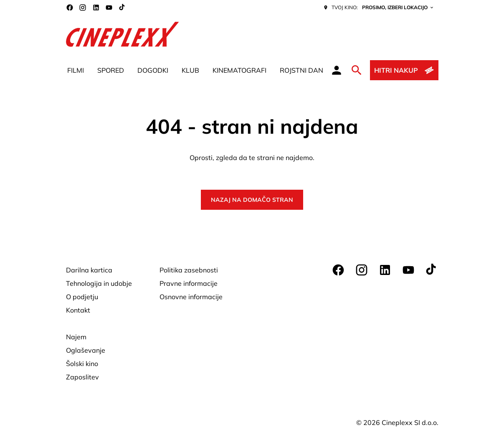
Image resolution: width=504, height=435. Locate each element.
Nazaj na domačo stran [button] (252, 200)
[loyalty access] (337, 70)
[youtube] (109, 8)
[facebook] (70, 8)
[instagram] (83, 8)
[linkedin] (96, 8)
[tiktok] (122, 8)
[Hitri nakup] (404, 70)
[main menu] (195, 70)
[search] (357, 70)
